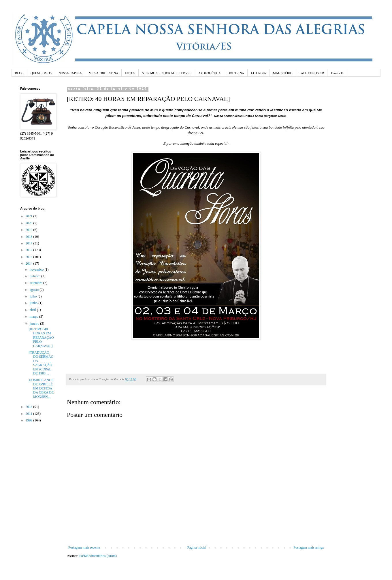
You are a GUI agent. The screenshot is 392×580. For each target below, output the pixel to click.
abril (33, 310)
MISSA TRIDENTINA (103, 73)
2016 (30, 250)
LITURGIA (259, 73)
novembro (37, 270)
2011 (30, 414)
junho (34, 303)
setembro (36, 283)
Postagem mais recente (84, 547)
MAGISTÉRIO (283, 73)
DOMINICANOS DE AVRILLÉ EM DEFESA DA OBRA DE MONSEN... (41, 388)
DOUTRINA (236, 73)
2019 (30, 230)
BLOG (19, 73)
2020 (30, 223)
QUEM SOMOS (41, 73)
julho (34, 296)
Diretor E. (337, 73)
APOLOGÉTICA (210, 73)
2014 (30, 263)
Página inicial (197, 547)
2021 (30, 216)
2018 (30, 237)
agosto (35, 290)
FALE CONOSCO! (312, 73)
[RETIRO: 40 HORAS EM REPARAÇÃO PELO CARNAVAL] (41, 338)
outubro (35, 276)
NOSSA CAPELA (70, 73)
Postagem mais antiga (309, 547)
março (34, 317)
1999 (30, 420)
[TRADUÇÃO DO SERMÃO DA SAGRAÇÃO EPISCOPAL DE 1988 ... (41, 363)
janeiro (35, 323)
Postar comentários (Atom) (98, 556)
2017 (30, 243)
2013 (30, 407)
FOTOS (130, 73)
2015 (30, 257)
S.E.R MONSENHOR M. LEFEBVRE (167, 73)
